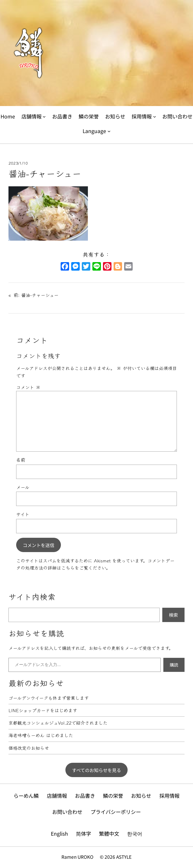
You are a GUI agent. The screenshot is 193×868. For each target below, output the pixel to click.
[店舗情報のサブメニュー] (44, 117)
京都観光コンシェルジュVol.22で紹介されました (58, 723)
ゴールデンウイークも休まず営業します (49, 698)
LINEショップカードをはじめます (43, 710)
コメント (28, 387)
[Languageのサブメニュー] (109, 131)
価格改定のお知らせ (29, 748)
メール (23, 487)
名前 (21, 460)
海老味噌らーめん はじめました (41, 735)
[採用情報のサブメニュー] (155, 117)
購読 (174, 665)
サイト (23, 514)
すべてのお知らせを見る (96, 770)
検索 (173, 615)
